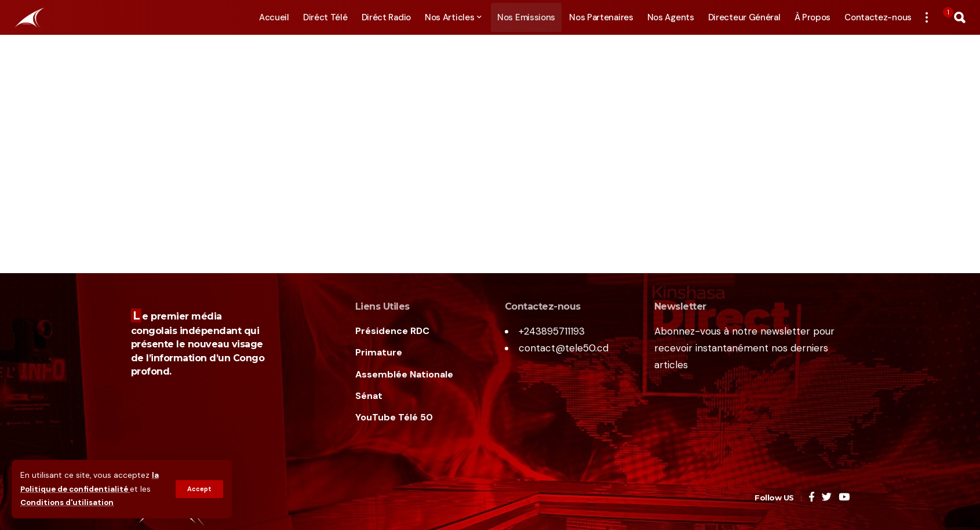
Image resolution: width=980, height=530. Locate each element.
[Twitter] (827, 498)
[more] (927, 17)
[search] (960, 17)
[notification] (943, 17)
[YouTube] (844, 498)
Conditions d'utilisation (69, 503)
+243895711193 (552, 331)
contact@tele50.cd (564, 348)
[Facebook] (812, 498)
